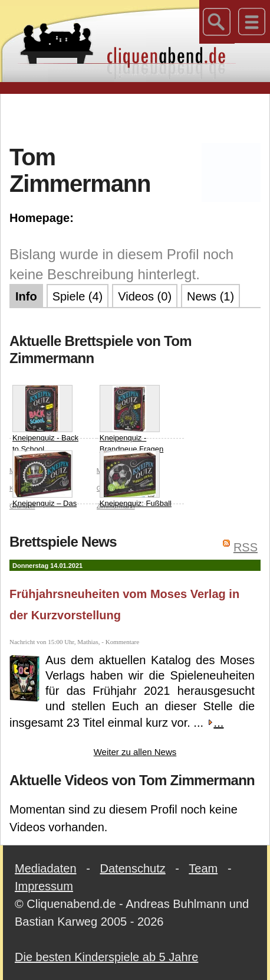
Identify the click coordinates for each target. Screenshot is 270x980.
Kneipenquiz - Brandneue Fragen (131, 419)
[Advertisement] (140, 117)
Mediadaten (46, 868)
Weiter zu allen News (135, 752)
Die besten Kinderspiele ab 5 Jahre (106, 957)
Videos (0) (145, 296)
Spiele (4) (78, 296)
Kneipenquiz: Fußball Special (136, 485)
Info (26, 296)
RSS (246, 547)
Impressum (44, 886)
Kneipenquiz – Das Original (45, 485)
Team (203, 868)
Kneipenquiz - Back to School (45, 419)
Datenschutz (133, 868)
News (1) (210, 296)
